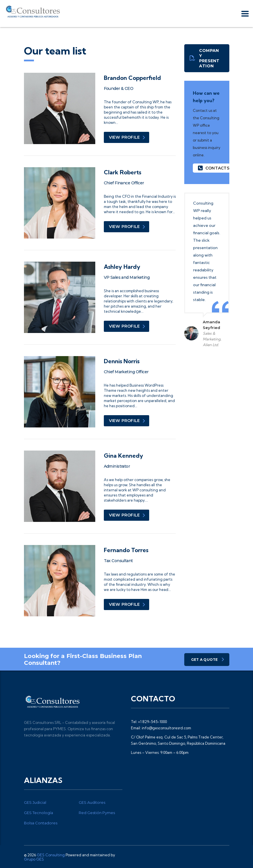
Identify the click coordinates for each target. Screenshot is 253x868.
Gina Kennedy (124, 456)
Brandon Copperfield (132, 78)
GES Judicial (35, 802)
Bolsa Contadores (41, 823)
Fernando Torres (126, 550)
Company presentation (205, 58)
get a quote (208, 660)
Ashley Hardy (122, 267)
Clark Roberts (123, 172)
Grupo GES (34, 859)
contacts (214, 168)
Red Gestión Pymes (97, 813)
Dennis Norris (122, 361)
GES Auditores (92, 802)
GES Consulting (51, 855)
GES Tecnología (39, 813)
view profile (127, 137)
